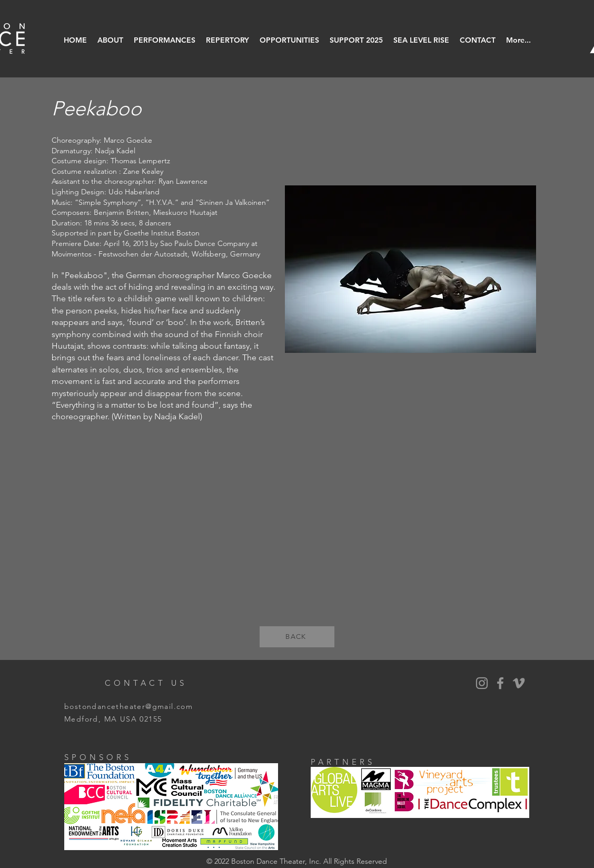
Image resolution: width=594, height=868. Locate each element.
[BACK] (297, 637)
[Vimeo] (519, 683)
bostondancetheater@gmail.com (128, 706)
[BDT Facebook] (500, 683)
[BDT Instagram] (482, 683)
